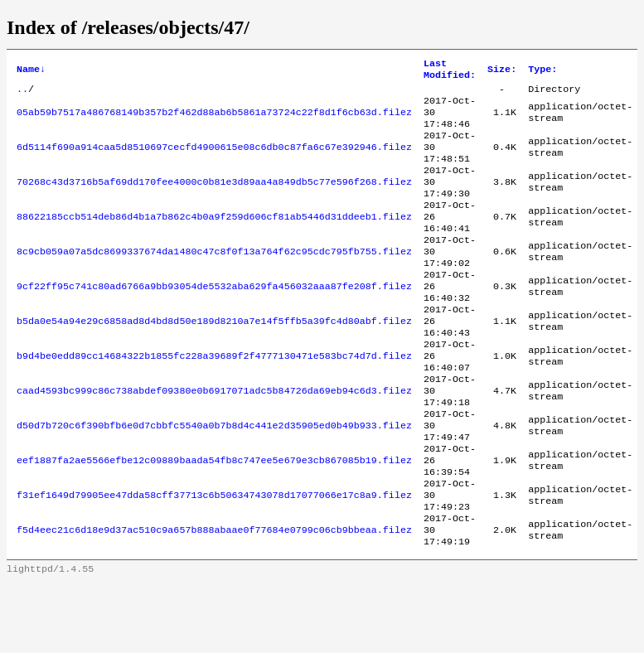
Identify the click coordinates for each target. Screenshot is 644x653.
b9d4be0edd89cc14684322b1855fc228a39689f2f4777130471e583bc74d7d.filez (214, 399)
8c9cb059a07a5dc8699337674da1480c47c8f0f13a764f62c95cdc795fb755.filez (214, 279)
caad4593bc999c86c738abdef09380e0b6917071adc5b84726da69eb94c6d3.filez (214, 438)
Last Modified (450, 71)
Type (542, 71)
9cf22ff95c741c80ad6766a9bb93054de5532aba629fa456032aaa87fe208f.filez (214, 319)
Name (31, 71)
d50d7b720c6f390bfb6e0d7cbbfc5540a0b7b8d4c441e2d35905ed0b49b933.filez (214, 478)
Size (502, 71)
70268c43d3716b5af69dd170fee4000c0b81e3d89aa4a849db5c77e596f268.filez (214, 200)
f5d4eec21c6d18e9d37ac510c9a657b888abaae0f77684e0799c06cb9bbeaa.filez (214, 597)
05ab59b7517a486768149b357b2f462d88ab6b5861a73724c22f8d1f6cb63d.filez (214, 120)
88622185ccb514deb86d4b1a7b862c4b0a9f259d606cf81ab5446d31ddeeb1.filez (214, 239)
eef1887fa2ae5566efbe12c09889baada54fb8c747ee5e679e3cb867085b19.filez (214, 518)
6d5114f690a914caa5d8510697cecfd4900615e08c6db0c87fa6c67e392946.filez (214, 160)
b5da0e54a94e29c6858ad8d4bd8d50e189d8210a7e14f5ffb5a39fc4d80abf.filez (214, 359)
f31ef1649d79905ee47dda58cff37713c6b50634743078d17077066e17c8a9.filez (214, 558)
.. (22, 94)
